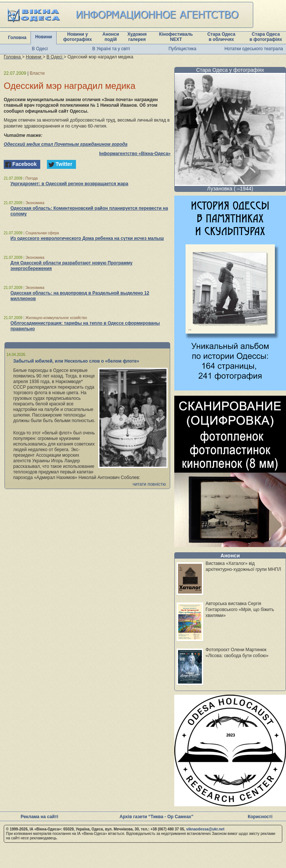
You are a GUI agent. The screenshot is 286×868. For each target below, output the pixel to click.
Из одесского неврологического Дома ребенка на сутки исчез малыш (87, 238)
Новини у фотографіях (78, 37)
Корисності (260, 817)
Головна (17, 38)
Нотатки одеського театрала (254, 49)
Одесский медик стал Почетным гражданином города (66, 144)
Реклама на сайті (39, 817)
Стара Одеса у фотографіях (230, 70)
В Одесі (40, 49)
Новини (43, 37)
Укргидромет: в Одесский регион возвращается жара (69, 184)
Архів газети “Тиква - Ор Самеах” (156, 817)
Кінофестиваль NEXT (176, 37)
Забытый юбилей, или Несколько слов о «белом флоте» (76, 361)
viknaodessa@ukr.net (205, 829)
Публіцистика (182, 49)
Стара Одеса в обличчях (221, 37)
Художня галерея (137, 37)
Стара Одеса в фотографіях (266, 37)
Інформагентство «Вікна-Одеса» (135, 154)
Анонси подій (111, 37)
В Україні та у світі (111, 49)
